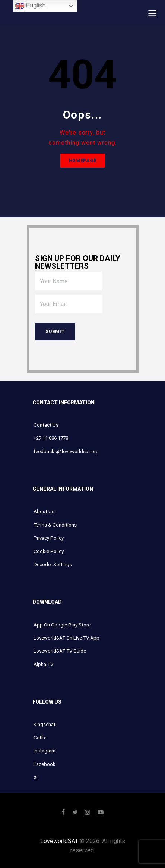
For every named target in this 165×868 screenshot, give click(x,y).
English (30, 6)
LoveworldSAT (59, 841)
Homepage (83, 161)
